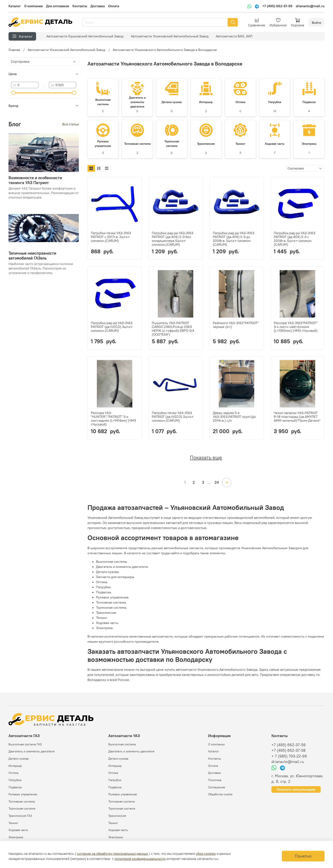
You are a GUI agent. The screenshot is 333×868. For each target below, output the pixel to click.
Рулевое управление (23, 794)
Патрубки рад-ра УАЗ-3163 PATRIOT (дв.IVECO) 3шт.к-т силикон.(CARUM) (112, 327)
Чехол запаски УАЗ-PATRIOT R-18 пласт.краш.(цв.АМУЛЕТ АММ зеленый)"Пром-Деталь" (297, 417)
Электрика (16, 837)
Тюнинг (13, 823)
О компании (33, 6)
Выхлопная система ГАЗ (25, 744)
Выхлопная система (122, 744)
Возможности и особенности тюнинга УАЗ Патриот (35, 180)
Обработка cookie (220, 794)
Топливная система (22, 801)
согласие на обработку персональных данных (112, 854)
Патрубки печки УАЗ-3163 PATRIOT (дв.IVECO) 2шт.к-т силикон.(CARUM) (173, 417)
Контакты (80, 6)
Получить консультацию (296, 789)
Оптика (13, 773)
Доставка (98, 6)
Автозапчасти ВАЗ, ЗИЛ (234, 36)
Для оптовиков (58, 6)
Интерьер (15, 766)
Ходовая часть (18, 830)
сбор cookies (206, 854)
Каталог (15, 6)
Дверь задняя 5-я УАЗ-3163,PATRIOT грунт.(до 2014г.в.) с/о (234, 417)
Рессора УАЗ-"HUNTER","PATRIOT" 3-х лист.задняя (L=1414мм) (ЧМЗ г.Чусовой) (114, 418)
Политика (215, 780)
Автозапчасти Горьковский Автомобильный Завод (85, 36)
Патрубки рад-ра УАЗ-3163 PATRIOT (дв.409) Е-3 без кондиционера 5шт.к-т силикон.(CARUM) (173, 239)
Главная (14, 50)
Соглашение (217, 787)
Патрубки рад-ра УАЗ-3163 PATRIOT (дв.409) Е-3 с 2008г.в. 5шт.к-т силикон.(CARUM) (294, 239)
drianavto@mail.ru (310, 6)
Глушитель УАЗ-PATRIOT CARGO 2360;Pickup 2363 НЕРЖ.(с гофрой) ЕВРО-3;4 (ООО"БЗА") (173, 329)
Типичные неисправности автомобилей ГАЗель (32, 256)
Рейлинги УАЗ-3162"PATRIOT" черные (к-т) (236, 325)
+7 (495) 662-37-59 (277, 6)
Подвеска (15, 787)
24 (217, 482)
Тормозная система (22, 808)
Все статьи (71, 124)
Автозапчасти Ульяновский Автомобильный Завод (170, 36)
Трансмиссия (117, 816)
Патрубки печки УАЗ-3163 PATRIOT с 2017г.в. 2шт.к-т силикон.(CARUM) (111, 237)
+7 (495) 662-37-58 (289, 750)
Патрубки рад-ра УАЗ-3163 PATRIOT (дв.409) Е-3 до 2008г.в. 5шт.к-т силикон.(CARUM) (234, 239)
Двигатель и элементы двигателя (32, 751)
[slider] (13, 93)
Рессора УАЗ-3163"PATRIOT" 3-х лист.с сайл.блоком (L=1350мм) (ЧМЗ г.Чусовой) (296, 327)
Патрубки (15, 780)
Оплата (114, 6)
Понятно (303, 856)
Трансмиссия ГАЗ (20, 816)
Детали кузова (18, 759)
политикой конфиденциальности (140, 859)
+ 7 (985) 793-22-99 (289, 756)
